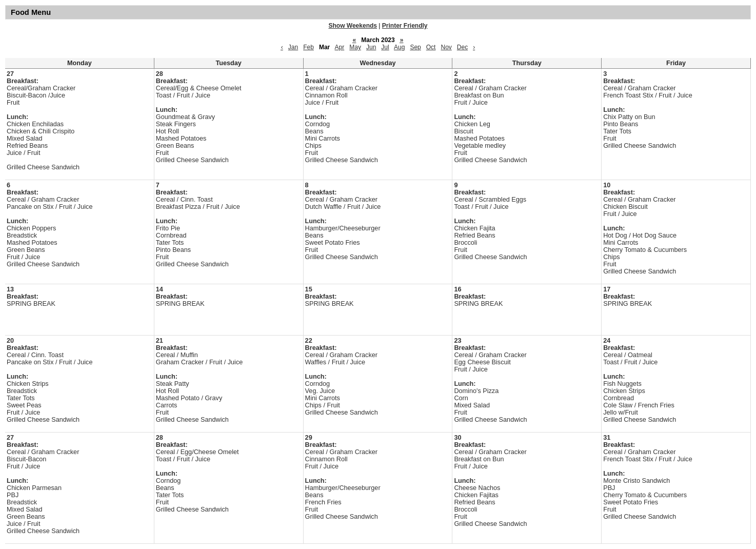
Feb (309, 47)
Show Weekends (353, 26)
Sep (415, 47)
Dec (462, 47)
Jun (371, 47)
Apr (340, 47)
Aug (399, 47)
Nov (446, 47)
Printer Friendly (405, 26)
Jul (385, 47)
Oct (431, 47)
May (355, 47)
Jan (293, 47)
